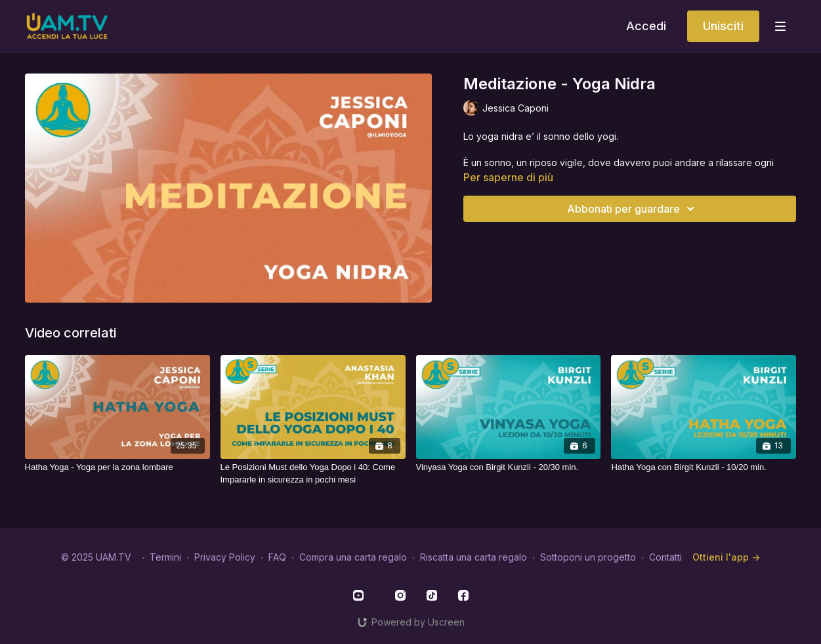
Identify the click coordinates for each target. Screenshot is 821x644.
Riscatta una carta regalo (474, 557)
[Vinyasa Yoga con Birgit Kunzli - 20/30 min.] (509, 467)
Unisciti (723, 26)
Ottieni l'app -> (726, 557)
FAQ (277, 557)
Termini (165, 557)
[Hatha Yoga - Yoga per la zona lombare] (117, 467)
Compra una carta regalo (353, 557)
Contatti (665, 557)
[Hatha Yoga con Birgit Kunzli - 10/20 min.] (704, 467)
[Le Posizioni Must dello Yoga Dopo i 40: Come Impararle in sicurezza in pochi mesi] (313, 474)
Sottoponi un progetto (588, 557)
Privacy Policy (225, 557)
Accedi (646, 26)
